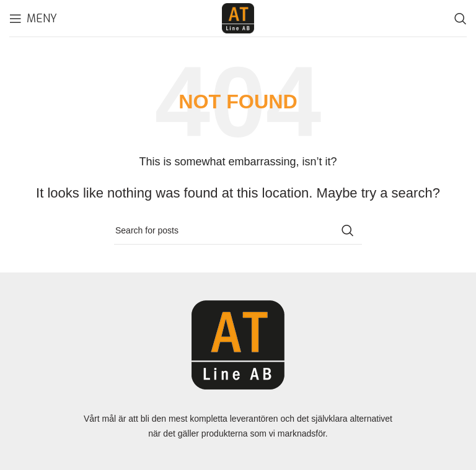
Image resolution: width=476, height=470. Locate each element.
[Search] (461, 19)
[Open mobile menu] (33, 19)
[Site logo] (238, 17)
